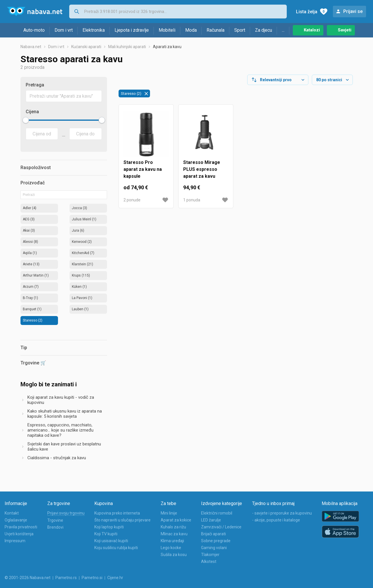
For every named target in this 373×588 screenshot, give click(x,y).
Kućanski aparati (86, 47)
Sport (240, 30)
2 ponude (132, 200)
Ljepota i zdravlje (132, 30)
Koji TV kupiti (106, 534)
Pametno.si (92, 578)
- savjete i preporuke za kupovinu (282, 513)
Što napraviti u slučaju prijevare (122, 520)
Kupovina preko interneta (117, 513)
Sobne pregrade (216, 541)
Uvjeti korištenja (19, 534)
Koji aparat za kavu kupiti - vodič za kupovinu (61, 400)
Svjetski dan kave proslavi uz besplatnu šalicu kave (64, 447)
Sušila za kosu (174, 555)
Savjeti (345, 30)
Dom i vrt (64, 30)
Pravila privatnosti (21, 527)
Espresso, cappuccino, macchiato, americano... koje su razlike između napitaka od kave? (60, 430)
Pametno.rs (66, 578)
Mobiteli (167, 30)
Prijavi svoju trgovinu (66, 513)
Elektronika (94, 30)
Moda (191, 30)
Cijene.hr (115, 578)
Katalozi (312, 30)
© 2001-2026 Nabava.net (28, 578)
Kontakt (12, 513)
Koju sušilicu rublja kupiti (116, 548)
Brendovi (55, 527)
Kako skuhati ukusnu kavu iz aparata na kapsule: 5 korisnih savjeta (65, 414)
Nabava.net (31, 47)
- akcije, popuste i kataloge (276, 520)
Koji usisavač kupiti (111, 541)
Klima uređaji (172, 541)
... (283, 30)
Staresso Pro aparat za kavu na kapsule (143, 169)
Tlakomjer (210, 555)
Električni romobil (217, 513)
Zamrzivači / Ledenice (221, 527)
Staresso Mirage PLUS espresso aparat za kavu (202, 169)
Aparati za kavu (167, 47)
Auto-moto (34, 30)
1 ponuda (192, 200)
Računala (215, 30)
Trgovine (55, 520)
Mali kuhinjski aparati (127, 47)
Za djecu (264, 30)
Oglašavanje (16, 520)
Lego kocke (171, 548)
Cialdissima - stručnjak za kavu (57, 458)
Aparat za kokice (176, 520)
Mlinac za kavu (174, 534)
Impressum (15, 541)
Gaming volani (214, 548)
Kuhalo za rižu (173, 527)
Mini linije (169, 513)
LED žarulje (211, 520)
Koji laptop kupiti (109, 527)
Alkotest (209, 561)
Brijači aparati (213, 534)
